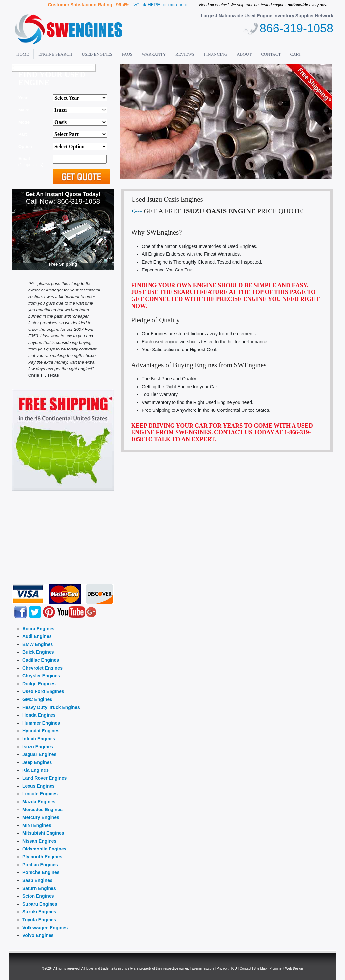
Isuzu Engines (38, 747)
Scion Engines (38, 896)
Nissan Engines (39, 841)
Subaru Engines (40, 904)
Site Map (260, 968)
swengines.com (203, 968)
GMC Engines (37, 699)
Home (23, 54)
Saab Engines (37, 880)
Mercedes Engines (42, 810)
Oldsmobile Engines (44, 849)
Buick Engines (38, 652)
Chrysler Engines (41, 676)
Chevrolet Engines (42, 668)
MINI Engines (37, 825)
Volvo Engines (38, 935)
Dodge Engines (39, 684)
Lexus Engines (39, 786)
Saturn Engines (39, 888)
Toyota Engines (39, 920)
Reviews (185, 54)
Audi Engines (37, 636)
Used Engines (97, 54)
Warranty (154, 54)
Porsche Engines (41, 872)
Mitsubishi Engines (43, 833)
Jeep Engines (37, 762)
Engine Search (55, 54)
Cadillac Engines (41, 660)
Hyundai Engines (41, 731)
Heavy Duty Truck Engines (51, 707)
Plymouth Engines (42, 857)
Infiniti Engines (39, 739)
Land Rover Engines (44, 778)
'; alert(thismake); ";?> (80, 122)
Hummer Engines (41, 723)
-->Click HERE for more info (159, 5)
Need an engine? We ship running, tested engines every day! (263, 5)
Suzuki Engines (39, 912)
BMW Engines (38, 644)
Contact (271, 54)
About (244, 54)
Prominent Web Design (286, 968)
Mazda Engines (39, 802)
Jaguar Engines (39, 754)
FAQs (127, 54)
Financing (216, 54)
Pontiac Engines (40, 865)
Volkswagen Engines (45, 928)
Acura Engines (38, 629)
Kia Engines (35, 770)
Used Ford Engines (43, 691)
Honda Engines (39, 715)
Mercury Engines (41, 817)
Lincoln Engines (40, 794)
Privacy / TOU (227, 968)
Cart (295, 54)
